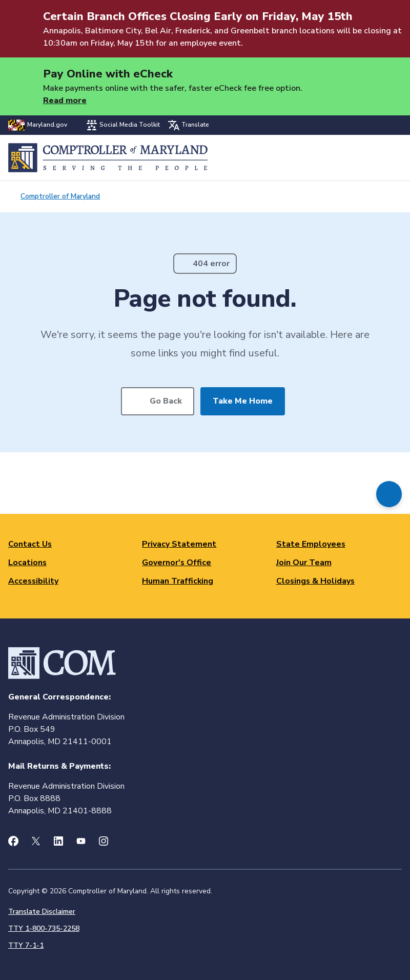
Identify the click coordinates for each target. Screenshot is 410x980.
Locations (27, 563)
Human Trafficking (178, 581)
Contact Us (30, 544)
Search (367, 158)
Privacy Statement (179, 544)
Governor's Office (177, 563)
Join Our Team (304, 563)
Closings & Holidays (315, 581)
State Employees (311, 544)
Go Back (166, 401)
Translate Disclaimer (42, 912)
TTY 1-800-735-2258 (44, 928)
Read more (65, 101)
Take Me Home (243, 401)
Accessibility (33, 581)
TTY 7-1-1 (26, 945)
